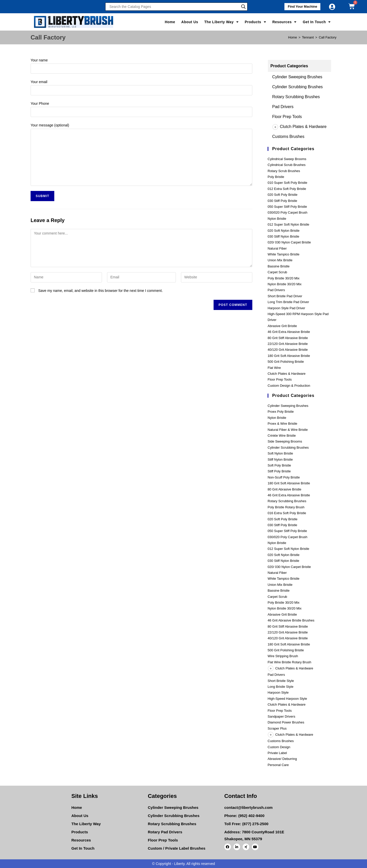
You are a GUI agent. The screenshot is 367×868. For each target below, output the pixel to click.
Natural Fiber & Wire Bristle (288, 430)
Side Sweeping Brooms (285, 441)
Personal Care (278, 765)
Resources (284, 22)
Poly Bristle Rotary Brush (286, 507)
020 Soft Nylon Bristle (284, 231)
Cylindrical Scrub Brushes (287, 165)
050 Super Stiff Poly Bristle (287, 207)
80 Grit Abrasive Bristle (284, 489)
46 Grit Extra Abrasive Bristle (289, 332)
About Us (190, 22)
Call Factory (328, 37)
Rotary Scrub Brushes (284, 171)
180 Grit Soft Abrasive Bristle (289, 356)
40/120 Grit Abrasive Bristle (288, 350)
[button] (299, 7)
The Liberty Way (222, 22)
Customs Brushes (288, 137)
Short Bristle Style (281, 681)
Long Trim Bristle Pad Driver (288, 302)
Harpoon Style (278, 692)
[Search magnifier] (243, 7)
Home (170, 22)
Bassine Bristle (279, 266)
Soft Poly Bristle (279, 465)
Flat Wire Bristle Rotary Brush (289, 662)
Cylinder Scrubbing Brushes (297, 87)
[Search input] (174, 7)
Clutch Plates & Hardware (299, 127)
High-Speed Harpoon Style (287, 699)
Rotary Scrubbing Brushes (296, 97)
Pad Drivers (283, 107)
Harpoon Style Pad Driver (286, 308)
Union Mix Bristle (280, 260)
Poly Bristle (276, 177)
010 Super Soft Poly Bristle (287, 183)
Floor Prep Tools (287, 117)
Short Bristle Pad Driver (285, 296)
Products (255, 22)
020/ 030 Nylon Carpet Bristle (289, 242)
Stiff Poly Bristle (279, 471)
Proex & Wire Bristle (282, 424)
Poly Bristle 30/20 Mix (284, 278)
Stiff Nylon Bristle (280, 459)
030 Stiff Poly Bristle (282, 201)
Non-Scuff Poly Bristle (284, 477)
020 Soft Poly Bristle (283, 195)
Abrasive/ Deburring (282, 759)
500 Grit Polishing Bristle (286, 362)
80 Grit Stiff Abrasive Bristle (288, 338)
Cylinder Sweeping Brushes (297, 77)
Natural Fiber (277, 248)
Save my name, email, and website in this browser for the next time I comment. (101, 291)
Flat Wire (274, 368)
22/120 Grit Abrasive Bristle (288, 344)
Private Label (277, 753)
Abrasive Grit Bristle (282, 326)
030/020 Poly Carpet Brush (287, 212)
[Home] (293, 37)
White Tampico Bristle (284, 254)
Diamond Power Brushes (286, 722)
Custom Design (279, 747)
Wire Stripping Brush (283, 656)
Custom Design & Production (289, 386)
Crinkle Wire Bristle (282, 436)
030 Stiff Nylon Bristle (283, 236)
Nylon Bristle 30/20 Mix (285, 284)
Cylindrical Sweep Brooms (287, 159)
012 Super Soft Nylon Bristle (288, 224)
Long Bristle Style (280, 687)
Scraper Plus (277, 728)
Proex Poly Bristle (281, 412)
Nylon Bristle (277, 219)
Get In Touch (317, 22)
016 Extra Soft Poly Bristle (287, 513)
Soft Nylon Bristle (280, 453)
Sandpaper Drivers (281, 716)
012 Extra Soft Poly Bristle (287, 189)
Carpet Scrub (277, 272)
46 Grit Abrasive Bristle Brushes (291, 620)
